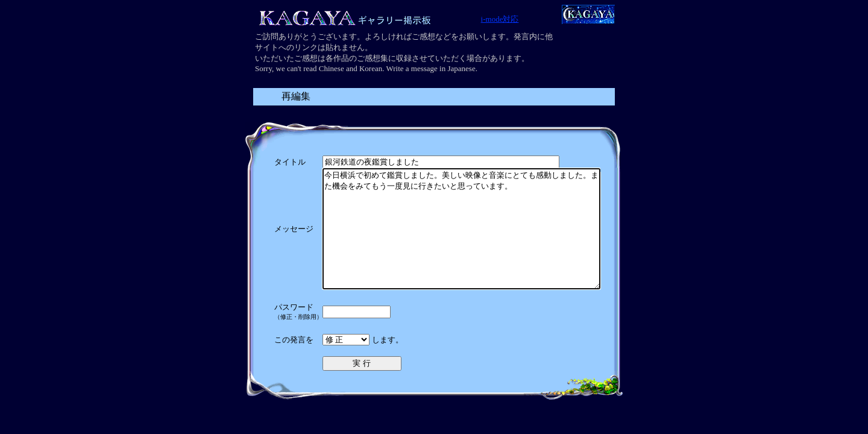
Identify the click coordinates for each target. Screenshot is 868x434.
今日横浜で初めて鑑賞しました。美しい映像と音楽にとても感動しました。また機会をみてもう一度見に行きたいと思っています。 (461, 241)
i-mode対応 (500, 19)
